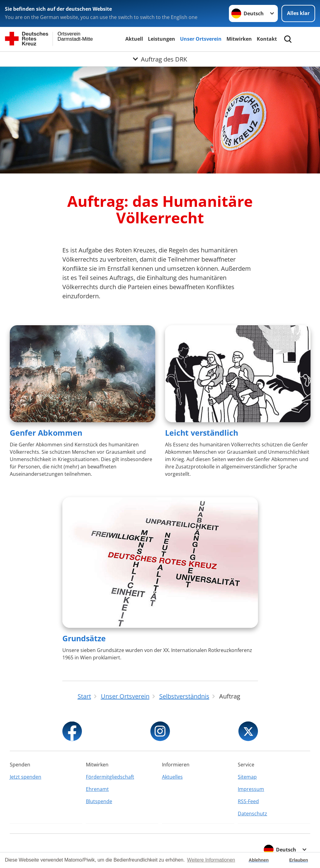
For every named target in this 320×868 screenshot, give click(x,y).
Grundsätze (84, 638)
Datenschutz (252, 814)
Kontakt (267, 39)
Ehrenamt (97, 789)
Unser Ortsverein (201, 39)
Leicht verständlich (202, 433)
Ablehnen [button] (259, 860)
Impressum (251, 789)
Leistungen (162, 39)
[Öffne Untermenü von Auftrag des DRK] (160, 59)
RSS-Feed (248, 801)
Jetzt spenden (26, 777)
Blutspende (99, 801)
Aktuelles (172, 777)
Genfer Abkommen (46, 433)
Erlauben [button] (299, 860)
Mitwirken (239, 39)
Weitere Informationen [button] (211, 860)
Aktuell (134, 39)
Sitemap (247, 777)
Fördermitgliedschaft (110, 777)
